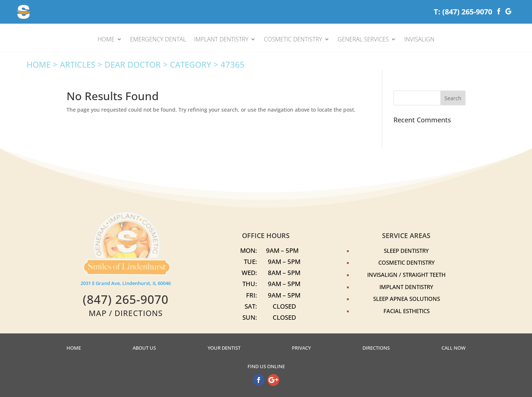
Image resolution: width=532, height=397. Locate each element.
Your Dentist (224, 348)
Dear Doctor (133, 65)
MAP (98, 313)
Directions (376, 348)
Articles (78, 65)
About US (144, 348)
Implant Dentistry (406, 287)
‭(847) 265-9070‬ (126, 299)
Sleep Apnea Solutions (407, 299)
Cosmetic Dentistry (407, 262)
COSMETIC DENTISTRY (293, 40)
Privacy (301, 348)
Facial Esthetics (407, 311)
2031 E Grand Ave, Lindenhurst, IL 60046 (126, 283)
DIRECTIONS (139, 313)
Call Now (453, 348)
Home (39, 65)
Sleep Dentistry (406, 251)
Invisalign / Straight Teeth (406, 275)
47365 (233, 65)
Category (191, 65)
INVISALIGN (419, 40)
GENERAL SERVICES (363, 40)
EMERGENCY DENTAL (158, 40)
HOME (106, 40)
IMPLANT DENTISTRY (221, 40)
